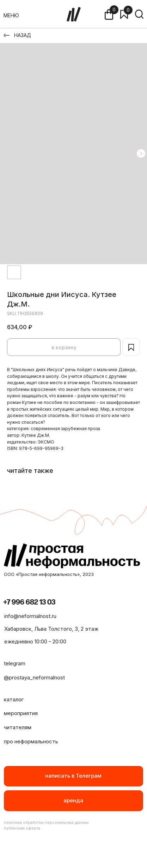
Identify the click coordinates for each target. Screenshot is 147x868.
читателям (18, 727)
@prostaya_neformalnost (34, 678)
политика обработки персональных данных (46, 823)
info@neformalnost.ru (30, 616)
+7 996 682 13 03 (29, 602)
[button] (74, 801)
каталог (14, 700)
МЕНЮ (11, 15)
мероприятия (21, 713)
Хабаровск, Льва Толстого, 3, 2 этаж (51, 629)
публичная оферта (22, 828)
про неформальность (31, 742)
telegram (15, 664)
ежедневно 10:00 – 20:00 (35, 642)
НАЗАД (23, 35)
